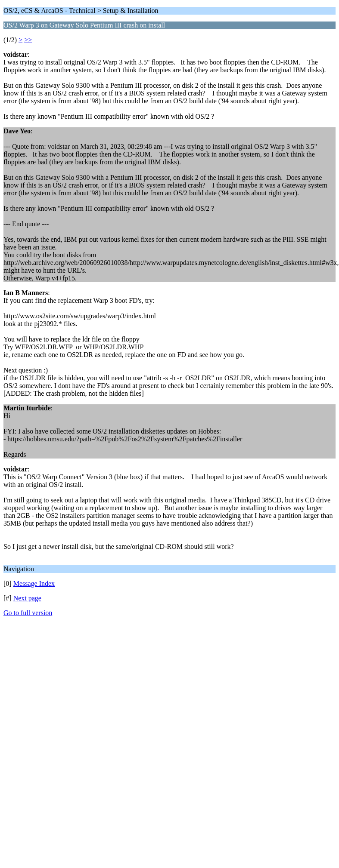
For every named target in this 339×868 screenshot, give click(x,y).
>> (28, 40)
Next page (27, 598)
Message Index (34, 583)
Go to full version (28, 613)
